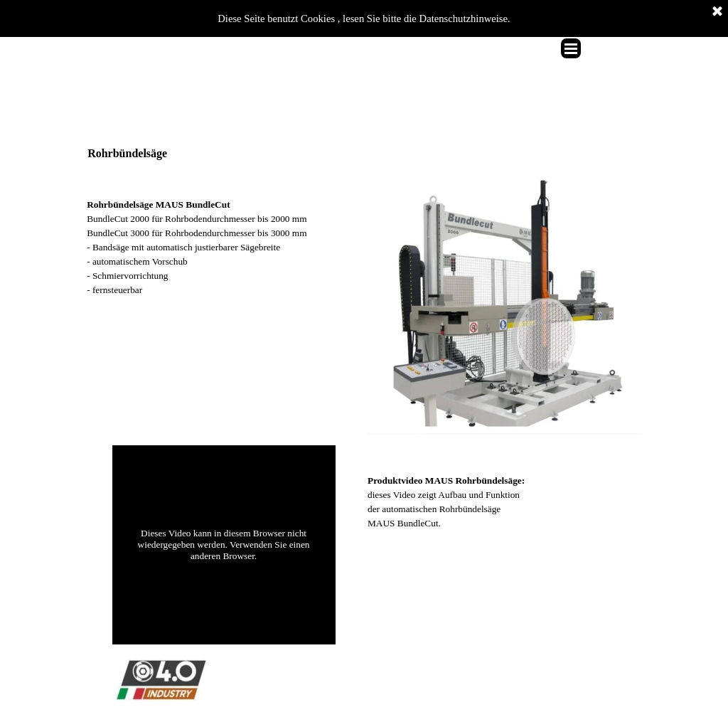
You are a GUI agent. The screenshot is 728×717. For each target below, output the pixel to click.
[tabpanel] (224, 233)
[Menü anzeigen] (571, 48)
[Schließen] (717, 12)
